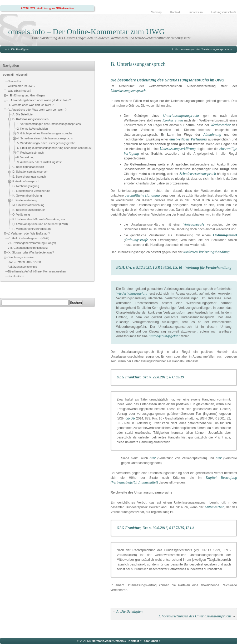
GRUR (130, 418)
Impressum (196, 12)
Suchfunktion (16, 276)
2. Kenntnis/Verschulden (32, 129)
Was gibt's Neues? (19, 91)
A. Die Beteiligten (18, 49)
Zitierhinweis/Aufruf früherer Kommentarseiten (37, 271)
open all (8, 75)
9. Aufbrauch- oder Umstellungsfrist (39, 162)
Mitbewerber (214, 507)
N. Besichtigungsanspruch (29, 210)
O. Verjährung (21, 214)
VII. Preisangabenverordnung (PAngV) (32, 243)
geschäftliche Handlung (142, 195)
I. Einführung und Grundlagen (26, 95)
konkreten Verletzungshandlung (206, 252)
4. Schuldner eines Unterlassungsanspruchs (45, 138)
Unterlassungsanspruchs (181, 116)
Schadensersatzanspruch (197, 174)
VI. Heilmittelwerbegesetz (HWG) (28, 238)
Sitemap (156, 12)
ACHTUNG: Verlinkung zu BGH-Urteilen (47, 8)
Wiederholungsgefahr (132, 293)
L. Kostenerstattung (25, 200)
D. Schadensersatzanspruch (30, 172)
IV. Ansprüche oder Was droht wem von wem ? (37, 110)
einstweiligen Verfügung (188, 139)
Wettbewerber (221, 125)
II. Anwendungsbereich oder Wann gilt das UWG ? (39, 100)
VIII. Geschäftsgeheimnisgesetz (28, 248)
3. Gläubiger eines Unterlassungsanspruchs (45, 133)
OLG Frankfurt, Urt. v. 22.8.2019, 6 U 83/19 (150, 377)
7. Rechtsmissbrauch (30, 153)
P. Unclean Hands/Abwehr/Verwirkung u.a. (39, 219)
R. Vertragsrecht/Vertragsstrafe (32, 229)
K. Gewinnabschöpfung (27, 196)
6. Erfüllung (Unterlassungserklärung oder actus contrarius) (54, 148)
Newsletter (14, 81)
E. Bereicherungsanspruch (29, 177)
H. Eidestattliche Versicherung (31, 191)
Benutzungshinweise (21, 257)
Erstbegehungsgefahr (164, 336)
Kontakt (175, 12)
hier (153, 458)
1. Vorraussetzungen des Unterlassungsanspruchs (200, 49)
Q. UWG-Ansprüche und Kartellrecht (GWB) (40, 224)
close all (22, 75)
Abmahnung (212, 135)
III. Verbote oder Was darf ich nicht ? (31, 105)
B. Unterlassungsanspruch (30, 119)
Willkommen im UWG (21, 86)
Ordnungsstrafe (136, 240)
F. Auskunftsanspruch (26, 181)
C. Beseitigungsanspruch (28, 167)
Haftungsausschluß (224, 12)
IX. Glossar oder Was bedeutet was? (31, 252)
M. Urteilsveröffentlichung (28, 205)
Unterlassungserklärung (178, 149)
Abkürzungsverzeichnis (22, 267)
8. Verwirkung (26, 157)
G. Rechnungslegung (26, 186)
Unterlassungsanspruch (128, 91)
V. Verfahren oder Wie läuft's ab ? (29, 233)
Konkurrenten (173, 120)
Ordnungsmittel (225, 235)
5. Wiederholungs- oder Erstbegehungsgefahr (46, 143)
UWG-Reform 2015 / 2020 (24, 262)
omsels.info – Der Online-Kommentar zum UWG (87, 31)
